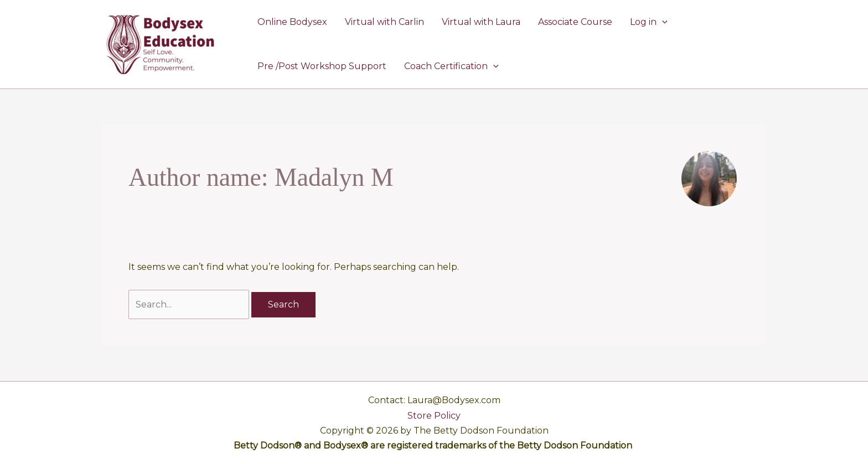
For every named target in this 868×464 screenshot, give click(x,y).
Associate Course (575, 22)
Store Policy (434, 416)
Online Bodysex (292, 22)
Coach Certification (451, 66)
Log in (649, 22)
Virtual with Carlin (384, 22)
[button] (662, 22)
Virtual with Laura (481, 22)
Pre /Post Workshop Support (322, 66)
